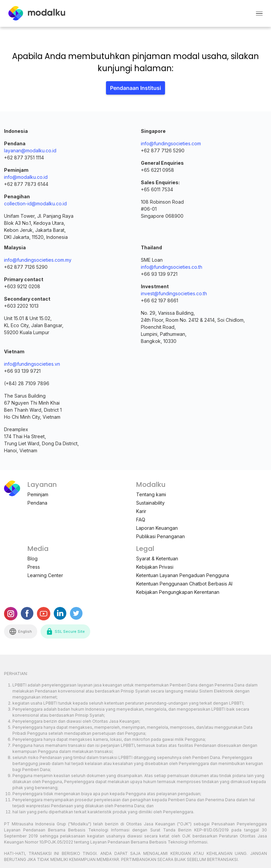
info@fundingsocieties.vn (32, 364)
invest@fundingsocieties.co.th (174, 293)
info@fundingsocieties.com (171, 143)
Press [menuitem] (34, 567)
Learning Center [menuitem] (45, 575)
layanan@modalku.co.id (30, 150)
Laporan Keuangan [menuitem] (157, 528)
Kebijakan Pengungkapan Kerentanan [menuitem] (178, 592)
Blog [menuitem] (33, 558)
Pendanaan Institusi (135, 88)
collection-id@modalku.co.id (35, 203)
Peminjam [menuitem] (38, 494)
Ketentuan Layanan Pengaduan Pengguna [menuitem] (183, 575)
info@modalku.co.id (26, 177)
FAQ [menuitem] (141, 520)
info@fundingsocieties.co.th (172, 267)
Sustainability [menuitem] (150, 503)
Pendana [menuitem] (37, 503)
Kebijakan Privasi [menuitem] (155, 567)
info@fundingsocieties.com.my (38, 260)
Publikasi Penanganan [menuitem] (160, 536)
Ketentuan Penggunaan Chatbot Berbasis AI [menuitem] (184, 584)
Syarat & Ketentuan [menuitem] (157, 558)
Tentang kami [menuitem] (151, 494)
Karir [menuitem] (141, 511)
